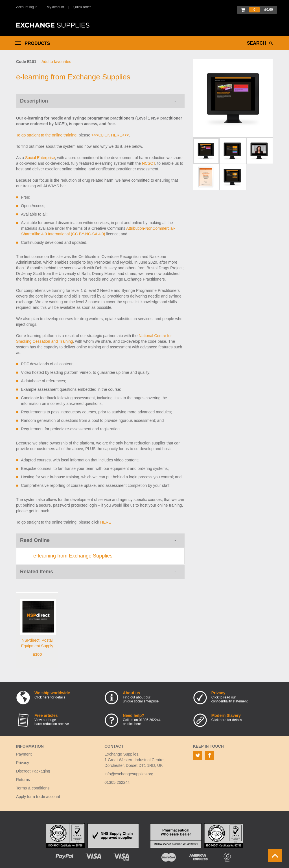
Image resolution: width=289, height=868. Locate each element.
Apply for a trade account (38, 797)
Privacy (23, 763)
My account (55, 7)
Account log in (27, 7)
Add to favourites (56, 62)
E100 (37, 654)
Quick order (82, 7)
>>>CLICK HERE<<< (110, 135)
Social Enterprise (40, 158)
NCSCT (149, 163)
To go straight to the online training (46, 135)
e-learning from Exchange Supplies (73, 556)
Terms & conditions (33, 788)
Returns (23, 780)
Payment (24, 754)
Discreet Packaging (33, 771)
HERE (106, 522)
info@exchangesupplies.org (129, 774)
